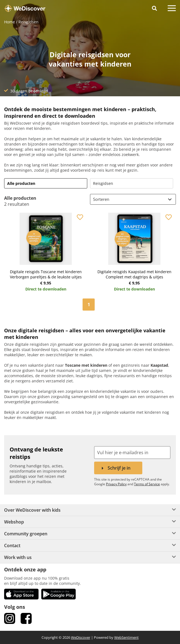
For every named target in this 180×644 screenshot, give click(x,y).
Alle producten (21, 183)
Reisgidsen (103, 183)
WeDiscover (81, 637)
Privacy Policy (116, 484)
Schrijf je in (119, 468)
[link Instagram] (10, 618)
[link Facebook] (26, 618)
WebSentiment (126, 637)
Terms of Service (147, 484)
